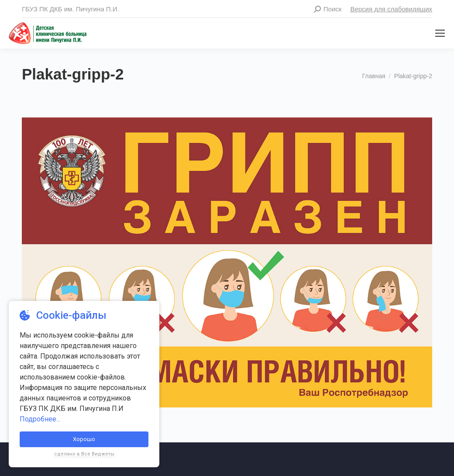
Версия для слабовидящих (391, 9)
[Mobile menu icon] (440, 33)
